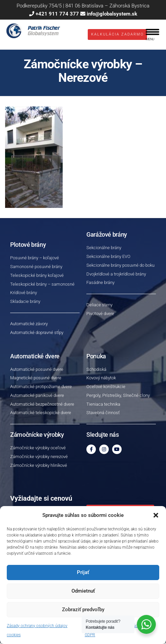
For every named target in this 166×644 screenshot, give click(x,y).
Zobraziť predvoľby (83, 610)
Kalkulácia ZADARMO (117, 35)
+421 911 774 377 (57, 14)
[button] (156, 515)
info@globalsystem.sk (112, 14)
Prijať (83, 572)
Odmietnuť (83, 591)
